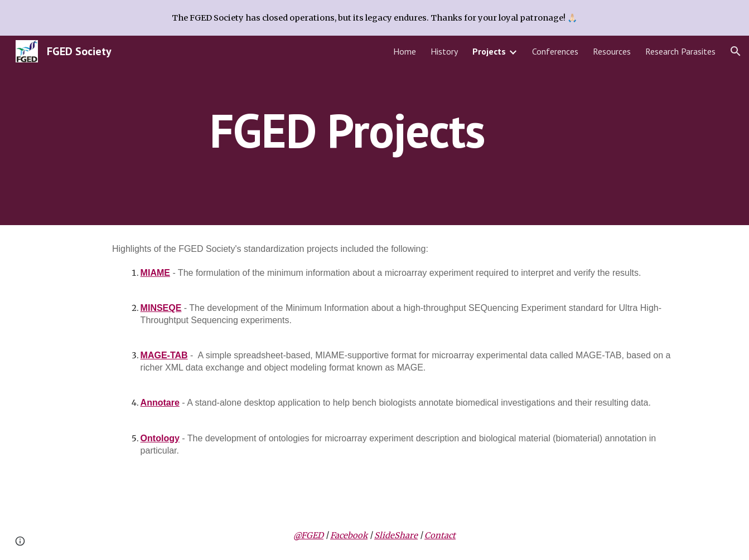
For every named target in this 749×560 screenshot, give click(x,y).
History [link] (444, 51)
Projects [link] (489, 51)
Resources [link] (612, 51)
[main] (347, 130)
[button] (736, 51)
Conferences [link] (555, 51)
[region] (374, 18)
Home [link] (405, 51)
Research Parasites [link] (680, 51)
